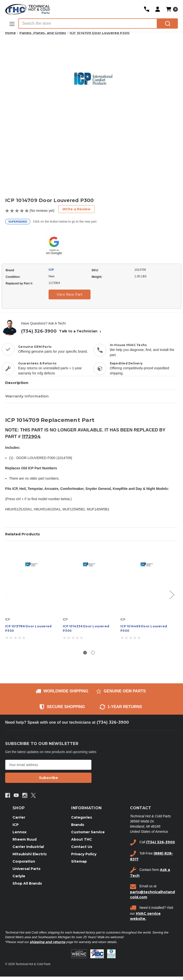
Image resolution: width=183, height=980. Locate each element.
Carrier (19, 817)
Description (17, 383)
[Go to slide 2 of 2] (93, 653)
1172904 (31, 437)
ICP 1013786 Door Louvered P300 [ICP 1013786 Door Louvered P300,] (28, 628)
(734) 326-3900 (39, 331)
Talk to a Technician (81, 331)
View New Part (70, 294)
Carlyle (19, 876)
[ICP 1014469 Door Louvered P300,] (147, 580)
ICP (51, 270)
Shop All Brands (27, 883)
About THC (82, 839)
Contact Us (82, 847)
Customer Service (88, 832)
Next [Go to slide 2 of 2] (172, 594)
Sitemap (79, 861)
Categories (82, 817)
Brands (78, 825)
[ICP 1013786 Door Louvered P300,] (31, 580)
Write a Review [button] (76, 209)
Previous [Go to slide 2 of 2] (6, 594)
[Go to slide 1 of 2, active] (85, 653)
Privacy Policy (84, 854)
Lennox (20, 832)
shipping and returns (47, 942)
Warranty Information (27, 396)
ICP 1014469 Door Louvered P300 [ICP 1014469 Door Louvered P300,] (144, 628)
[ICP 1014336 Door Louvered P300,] (89, 580)
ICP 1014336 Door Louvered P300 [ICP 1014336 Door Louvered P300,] (86, 628)
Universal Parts (26, 869)
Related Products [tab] (23, 534)
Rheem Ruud (25, 839)
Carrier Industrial (28, 847)
